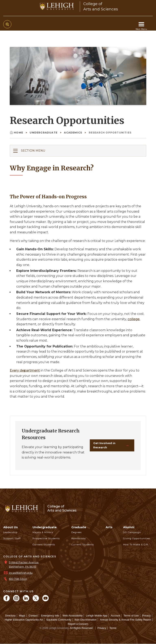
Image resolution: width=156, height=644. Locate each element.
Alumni (129, 527)
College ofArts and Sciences (62, 508)
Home (17, 133)
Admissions (79, 538)
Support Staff (12, 538)
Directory (10, 616)
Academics (73, 133)
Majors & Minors (43, 532)
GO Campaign (132, 532)
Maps (22, 616)
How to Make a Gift (136, 545)
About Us (11, 527)
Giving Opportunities (137, 538)
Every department (25, 370)
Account (115, 616)
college (134, 319)
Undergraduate (44, 133)
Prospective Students (46, 538)
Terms (113, 628)
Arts (109, 527)
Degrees (76, 532)
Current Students (44, 545)
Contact (33, 616)
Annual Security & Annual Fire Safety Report (126, 620)
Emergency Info (50, 616)
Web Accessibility (73, 616)
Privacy (146, 616)
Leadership (10, 532)
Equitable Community (59, 620)
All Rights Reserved (81, 628)
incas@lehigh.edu (21, 573)
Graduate (79, 527)
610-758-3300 (18, 579)
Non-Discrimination (86, 620)
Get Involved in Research (104, 445)
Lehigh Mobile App (97, 616)
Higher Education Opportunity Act (24, 620)
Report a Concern (78, 624)
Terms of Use (131, 616)
